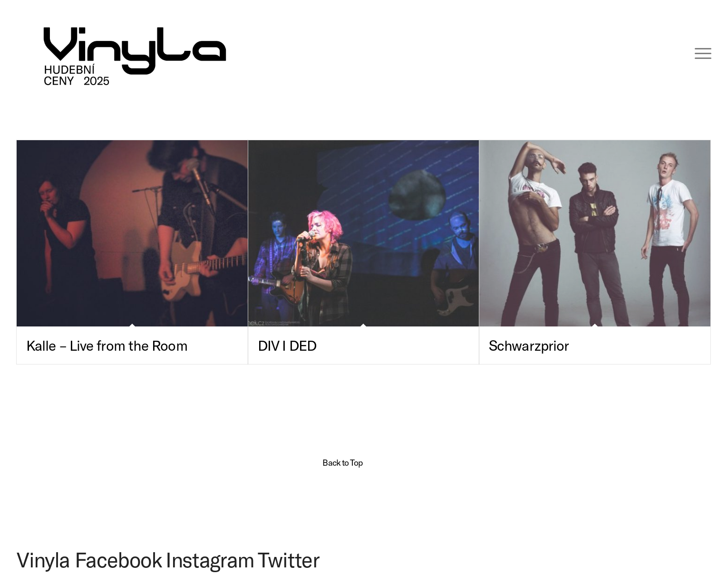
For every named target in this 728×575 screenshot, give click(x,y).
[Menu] (697, 52)
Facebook (118, 559)
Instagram (210, 559)
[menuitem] (697, 52)
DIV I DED (287, 345)
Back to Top (342, 462)
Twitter (289, 559)
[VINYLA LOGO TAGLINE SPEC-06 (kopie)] (135, 52)
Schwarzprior (529, 345)
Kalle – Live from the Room (107, 345)
